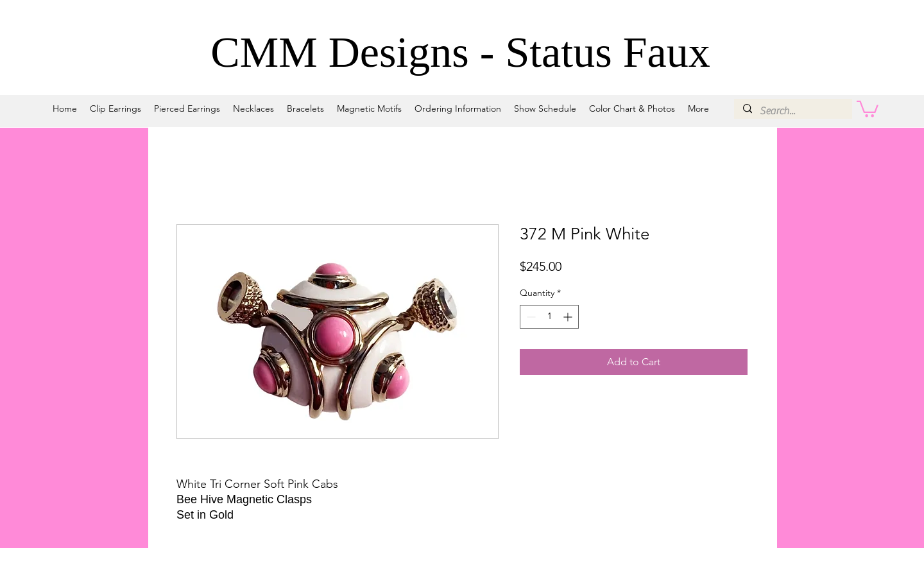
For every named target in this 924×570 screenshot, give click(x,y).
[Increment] (569, 317)
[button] (868, 108)
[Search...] (792, 111)
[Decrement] (530, 317)
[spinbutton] (549, 317)
